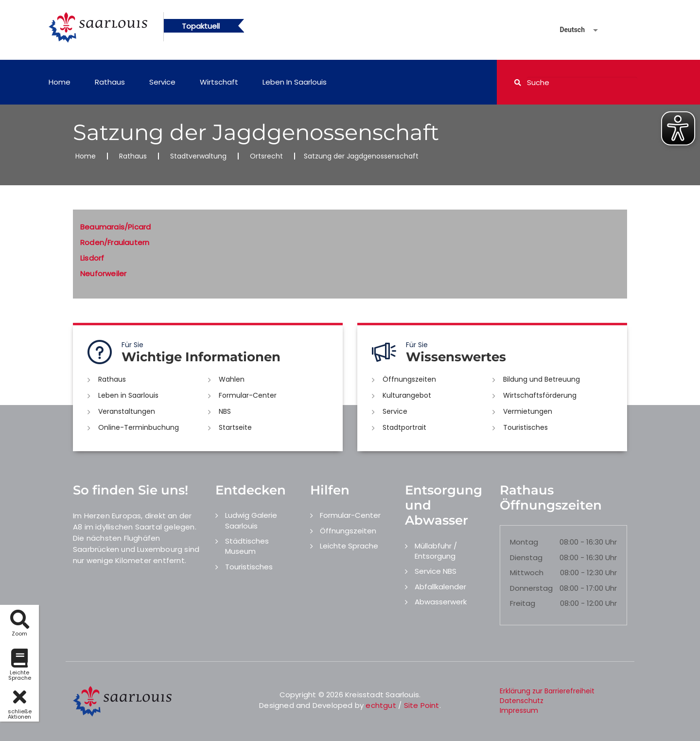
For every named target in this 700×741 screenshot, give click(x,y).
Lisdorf (92, 258)
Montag (524, 542)
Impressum (519, 710)
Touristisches (525, 427)
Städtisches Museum (247, 546)
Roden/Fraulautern (115, 242)
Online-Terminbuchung (139, 427)
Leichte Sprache (349, 546)
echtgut (381, 705)
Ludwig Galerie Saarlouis (251, 520)
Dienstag (526, 557)
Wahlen (232, 379)
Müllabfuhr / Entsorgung (436, 551)
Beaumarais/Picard (115, 227)
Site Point (422, 705)
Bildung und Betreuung (542, 379)
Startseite (235, 427)
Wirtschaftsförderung (540, 395)
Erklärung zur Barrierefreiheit (547, 691)
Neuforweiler (103, 273)
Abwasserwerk (441, 602)
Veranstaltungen (127, 411)
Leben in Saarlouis (295, 82)
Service (162, 82)
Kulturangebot (407, 395)
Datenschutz (522, 701)
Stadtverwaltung (198, 156)
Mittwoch (527, 573)
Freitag (523, 603)
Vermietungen (528, 411)
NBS (225, 411)
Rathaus (110, 82)
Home (60, 82)
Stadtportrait (404, 427)
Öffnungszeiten (409, 379)
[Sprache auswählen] (567, 30)
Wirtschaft (219, 82)
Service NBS (436, 571)
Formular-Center (248, 395)
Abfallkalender (440, 587)
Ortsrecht (266, 156)
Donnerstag (531, 588)
